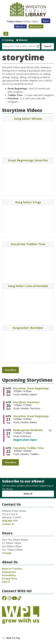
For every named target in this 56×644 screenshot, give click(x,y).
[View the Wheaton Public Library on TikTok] (19, 599)
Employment (9, 572)
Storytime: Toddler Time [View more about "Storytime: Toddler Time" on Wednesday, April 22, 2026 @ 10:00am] (28, 448)
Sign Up (28, 494)
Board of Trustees (12, 569)
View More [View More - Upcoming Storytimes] (11, 462)
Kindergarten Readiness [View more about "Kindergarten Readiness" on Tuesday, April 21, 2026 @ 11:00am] (28, 430)
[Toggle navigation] (6, 34)
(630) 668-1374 (10, 521)
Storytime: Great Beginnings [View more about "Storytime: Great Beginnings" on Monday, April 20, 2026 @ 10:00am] (31, 388)
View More (11, 370)
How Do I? (20, 27)
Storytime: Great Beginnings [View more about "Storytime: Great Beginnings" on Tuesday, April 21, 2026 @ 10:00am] (31, 416)
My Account (36, 27)
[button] (23, 21)
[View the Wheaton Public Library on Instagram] (9, 599)
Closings (7, 553)
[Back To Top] (28, 638)
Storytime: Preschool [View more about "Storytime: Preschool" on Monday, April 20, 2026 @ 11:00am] (26, 402)
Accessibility (9, 575)
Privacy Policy (10, 579)
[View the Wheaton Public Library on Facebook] (4, 599)
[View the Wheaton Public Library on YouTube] (14, 599)
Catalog (9, 40)
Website (23, 40)
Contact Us (8, 524)
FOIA (5, 582)
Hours (46, 21)
